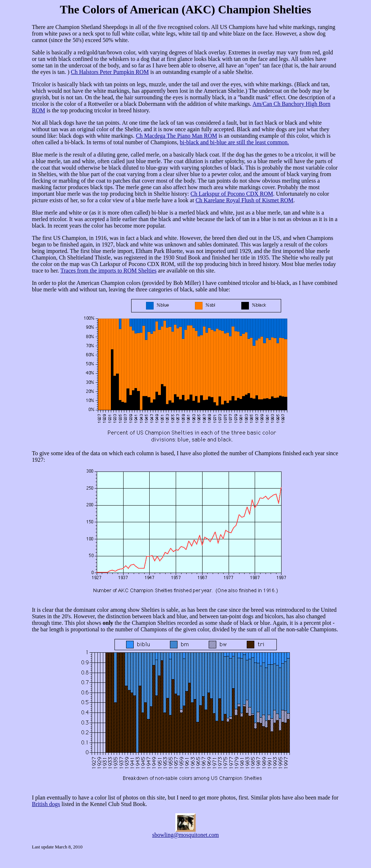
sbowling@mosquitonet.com (185, 835)
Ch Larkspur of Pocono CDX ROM (232, 194)
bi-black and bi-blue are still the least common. (234, 142)
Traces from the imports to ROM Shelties (109, 271)
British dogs (46, 804)
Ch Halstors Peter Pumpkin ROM (110, 72)
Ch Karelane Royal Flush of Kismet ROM (245, 200)
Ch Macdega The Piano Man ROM (176, 136)
